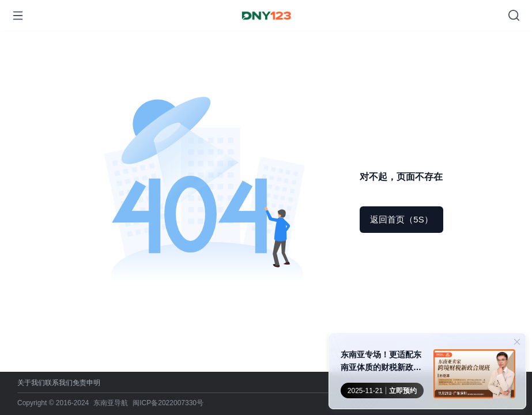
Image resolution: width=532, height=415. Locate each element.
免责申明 (86, 383)
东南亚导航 (111, 403)
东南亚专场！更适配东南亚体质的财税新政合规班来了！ (381, 362)
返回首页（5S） (401, 219)
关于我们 (31, 383)
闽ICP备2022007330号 (168, 403)
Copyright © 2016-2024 (53, 403)
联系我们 (59, 383)
